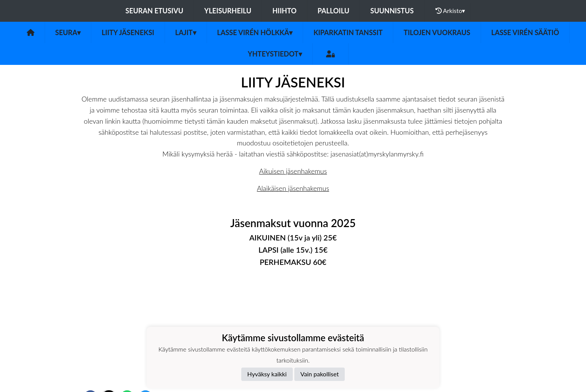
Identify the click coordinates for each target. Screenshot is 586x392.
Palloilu (333, 11)
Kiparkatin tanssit (348, 32)
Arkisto (450, 11)
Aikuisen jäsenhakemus (293, 171)
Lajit (186, 32)
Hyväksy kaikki (267, 374)
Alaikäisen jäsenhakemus (293, 188)
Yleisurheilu (228, 11)
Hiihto (284, 11)
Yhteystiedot (275, 54)
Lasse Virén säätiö (525, 32)
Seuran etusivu (155, 11)
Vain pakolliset (320, 374)
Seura (68, 32)
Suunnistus (392, 11)
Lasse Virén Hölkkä (255, 32)
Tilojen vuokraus (437, 32)
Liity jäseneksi (128, 32)
